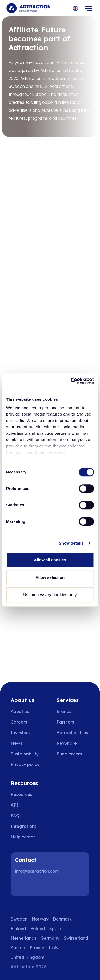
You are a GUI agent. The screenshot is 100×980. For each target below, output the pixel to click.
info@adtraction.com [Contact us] (37, 871)
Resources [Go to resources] (21, 794)
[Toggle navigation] (88, 8)
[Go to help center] (27, 837)
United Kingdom (27, 957)
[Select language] (76, 8)
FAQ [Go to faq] (15, 816)
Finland (18, 928)
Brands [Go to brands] (64, 711)
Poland (38, 928)
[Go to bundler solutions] (73, 754)
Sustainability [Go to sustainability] (25, 754)
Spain (55, 928)
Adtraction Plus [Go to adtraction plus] (72, 733)
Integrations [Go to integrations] (23, 826)
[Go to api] (27, 805)
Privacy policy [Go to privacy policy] (25, 764)
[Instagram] (38, 885)
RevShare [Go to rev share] (67, 743)
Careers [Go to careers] (19, 722)
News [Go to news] (16, 743)
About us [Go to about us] (20, 711)
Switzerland (76, 938)
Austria (18, 948)
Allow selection (50, 577)
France (37, 948)
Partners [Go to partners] (65, 722)
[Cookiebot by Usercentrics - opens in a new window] (71, 381)
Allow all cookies (50, 560)
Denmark (62, 919)
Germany (50, 938)
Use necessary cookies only (50, 595)
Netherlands (23, 938)
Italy (53, 948)
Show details (71, 543)
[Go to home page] (28, 8)
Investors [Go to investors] (20, 733)
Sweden (19, 919)
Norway (40, 919)
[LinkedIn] (21, 885)
